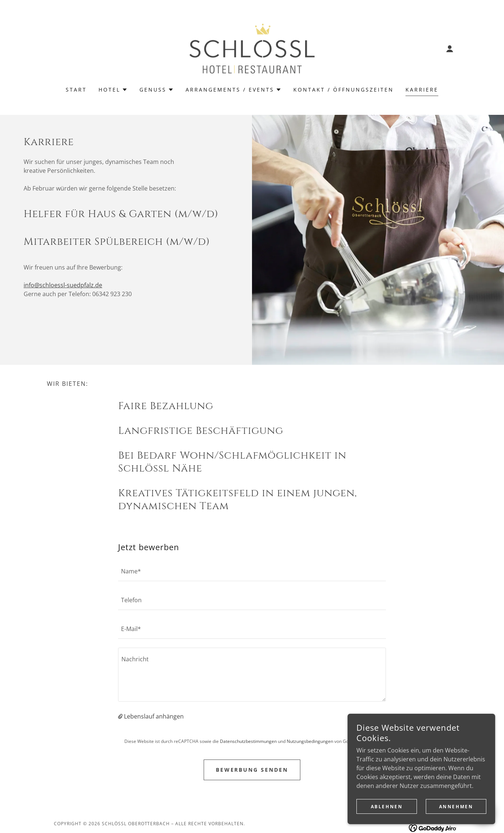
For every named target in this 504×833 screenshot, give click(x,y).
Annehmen (456, 817)
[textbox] (252, 571)
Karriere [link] (422, 90)
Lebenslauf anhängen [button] (154, 716)
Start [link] (76, 90)
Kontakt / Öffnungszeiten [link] (344, 90)
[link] (252, 48)
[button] (450, 49)
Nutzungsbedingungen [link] (310, 741)
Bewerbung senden (252, 770)
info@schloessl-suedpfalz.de (63, 285)
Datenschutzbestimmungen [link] (248, 741)
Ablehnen (387, 817)
